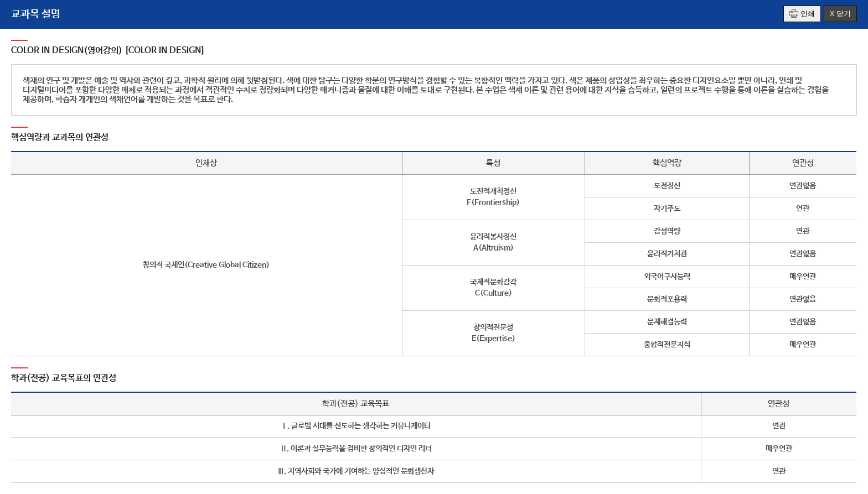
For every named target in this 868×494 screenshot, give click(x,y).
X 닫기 (840, 14)
